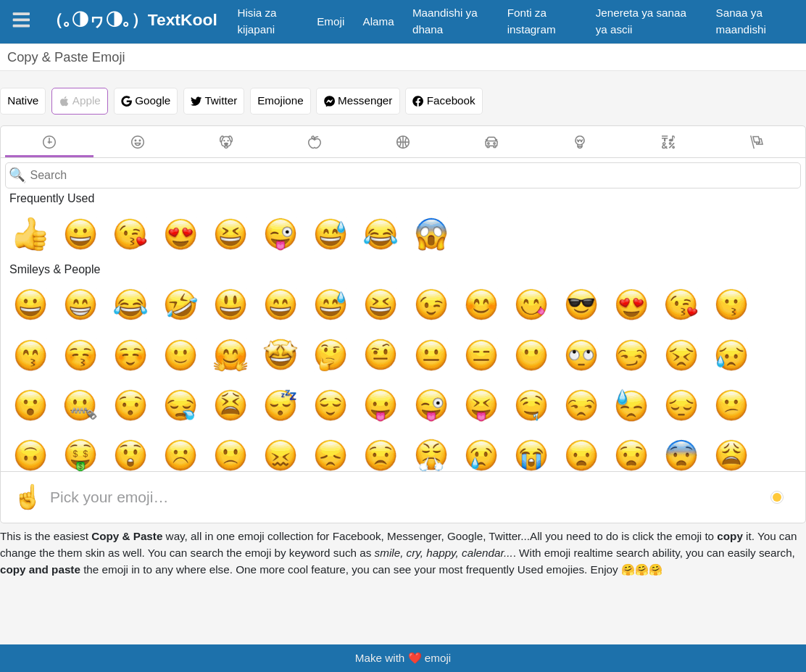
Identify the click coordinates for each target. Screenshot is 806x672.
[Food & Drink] (315, 142)
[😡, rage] (440, 415)
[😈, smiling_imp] (357, 457)
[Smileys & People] (138, 142)
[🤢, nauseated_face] (689, 415)
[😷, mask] (564, 415)
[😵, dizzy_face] (399, 415)
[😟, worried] (605, 374)
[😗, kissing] (605, 291)
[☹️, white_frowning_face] (440, 374)
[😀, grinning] (67, 229)
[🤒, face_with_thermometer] (605, 415)
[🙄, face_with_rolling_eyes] (315, 333)
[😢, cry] (689, 374)
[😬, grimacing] (191, 415)
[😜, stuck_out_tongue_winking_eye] (233, 229)
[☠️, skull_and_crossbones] (564, 457)
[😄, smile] (233, 291)
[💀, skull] (523, 457)
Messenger (358, 101)
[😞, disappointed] (564, 374)
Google (146, 101)
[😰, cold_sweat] (233, 415)
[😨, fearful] (67, 415)
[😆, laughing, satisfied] (191, 229)
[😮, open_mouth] (481, 333)
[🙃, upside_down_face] (315, 374)
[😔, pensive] (233, 374)
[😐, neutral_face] (191, 333)
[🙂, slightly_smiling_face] (771, 291)
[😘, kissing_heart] (109, 229)
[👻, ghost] (605, 457)
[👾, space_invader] (689, 457)
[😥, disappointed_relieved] (440, 333)
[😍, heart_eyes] (150, 229)
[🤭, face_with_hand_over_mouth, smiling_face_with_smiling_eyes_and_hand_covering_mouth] (233, 457)
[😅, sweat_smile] (274, 229)
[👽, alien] (647, 457)
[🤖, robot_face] (730, 457)
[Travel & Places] (491, 142)
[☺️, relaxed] (730, 291)
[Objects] (580, 142)
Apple (80, 101)
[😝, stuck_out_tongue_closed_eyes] (67, 374)
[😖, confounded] (523, 374)
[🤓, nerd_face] (315, 457)
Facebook (444, 101)
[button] (777, 497)
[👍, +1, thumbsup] (26, 229)
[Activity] (403, 142)
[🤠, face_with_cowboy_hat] (67, 457)
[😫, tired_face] (647, 333)
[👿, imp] (399, 457)
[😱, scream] (357, 229)
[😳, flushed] (315, 415)
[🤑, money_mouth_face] (357, 374)
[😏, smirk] (357, 333)
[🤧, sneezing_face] (771, 415)
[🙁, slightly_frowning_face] (481, 374)
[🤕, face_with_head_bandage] (647, 415)
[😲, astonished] (399, 374)
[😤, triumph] (647, 374)
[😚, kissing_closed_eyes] (689, 291)
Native (23, 100)
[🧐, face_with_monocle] (274, 457)
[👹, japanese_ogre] (440, 457)
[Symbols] (668, 142)
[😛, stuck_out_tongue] (771, 333)
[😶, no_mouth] (274, 333)
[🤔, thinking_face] (109, 333)
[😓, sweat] (191, 374)
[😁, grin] (67, 291)
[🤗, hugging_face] (26, 333)
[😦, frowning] (771, 374)
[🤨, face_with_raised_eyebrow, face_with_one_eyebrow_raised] (150, 333)
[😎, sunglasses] (481, 291)
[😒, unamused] (150, 374)
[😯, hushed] (564, 333)
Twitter (214, 101)
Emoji (331, 21)
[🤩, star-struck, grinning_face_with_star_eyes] (67, 333)
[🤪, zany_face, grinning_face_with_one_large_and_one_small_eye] (357, 415)
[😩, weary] (109, 415)
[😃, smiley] (191, 291)
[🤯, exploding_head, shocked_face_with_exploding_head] (150, 415)
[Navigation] (21, 20)
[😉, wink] (357, 291)
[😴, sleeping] (689, 333)
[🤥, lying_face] (150, 457)
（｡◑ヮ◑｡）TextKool (132, 20)
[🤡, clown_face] (109, 457)
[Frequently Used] (49, 142)
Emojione (281, 100)
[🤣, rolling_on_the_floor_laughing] (150, 291)
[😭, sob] (730, 374)
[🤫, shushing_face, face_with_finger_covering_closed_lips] (191, 457)
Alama (379, 21)
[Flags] (757, 142)
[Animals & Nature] (226, 142)
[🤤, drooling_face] (109, 374)
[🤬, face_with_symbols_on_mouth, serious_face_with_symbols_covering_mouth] (523, 415)
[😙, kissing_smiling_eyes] (647, 291)
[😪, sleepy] (605, 333)
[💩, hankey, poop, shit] (771, 457)
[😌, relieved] (730, 333)
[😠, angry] (481, 415)
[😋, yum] (440, 291)
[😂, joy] (315, 229)
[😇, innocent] (26, 457)
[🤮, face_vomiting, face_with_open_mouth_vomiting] (730, 415)
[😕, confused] (274, 374)
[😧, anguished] (26, 415)
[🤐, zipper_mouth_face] (523, 333)
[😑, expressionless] (233, 333)
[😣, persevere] (399, 333)
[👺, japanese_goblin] (481, 457)
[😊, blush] (399, 291)
